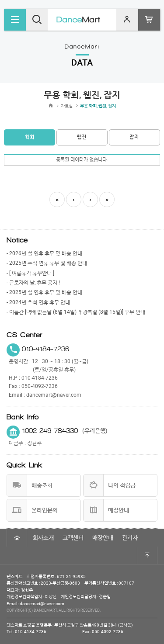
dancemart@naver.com (54, 395)
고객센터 (73, 538)
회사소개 (43, 538)
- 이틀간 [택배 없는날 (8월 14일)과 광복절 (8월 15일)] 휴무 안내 (76, 312)
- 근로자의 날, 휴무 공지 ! (33, 283)
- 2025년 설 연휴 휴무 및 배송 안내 (44, 292)
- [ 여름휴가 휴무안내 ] (30, 273)
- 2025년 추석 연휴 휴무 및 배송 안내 (47, 263)
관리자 (130, 538)
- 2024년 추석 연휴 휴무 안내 (38, 302)
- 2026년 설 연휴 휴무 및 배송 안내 (44, 253)
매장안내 (103, 538)
